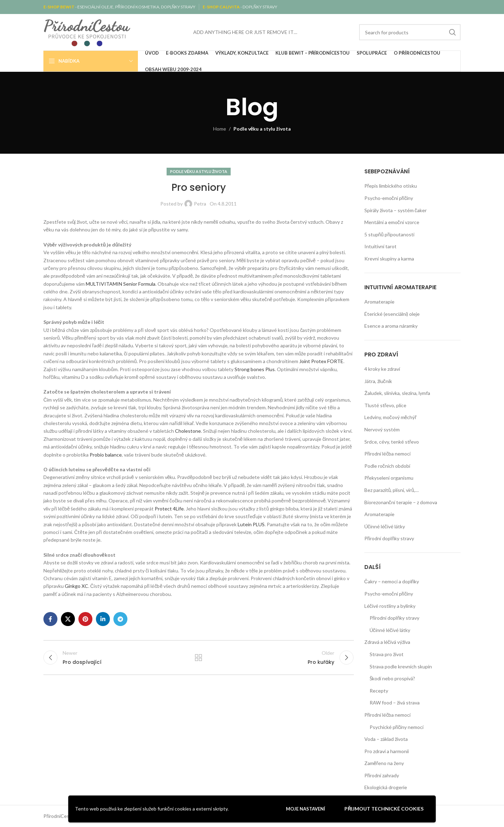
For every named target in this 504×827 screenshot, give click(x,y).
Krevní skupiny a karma (389, 259)
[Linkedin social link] (103, 619)
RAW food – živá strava (395, 703)
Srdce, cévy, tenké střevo (392, 442)
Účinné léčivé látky (385, 526)
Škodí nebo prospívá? (392, 678)
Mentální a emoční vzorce (392, 222)
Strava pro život (387, 654)
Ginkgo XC (76, 586)
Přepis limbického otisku (391, 186)
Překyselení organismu (389, 478)
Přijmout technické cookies (384, 809)
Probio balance (106, 455)
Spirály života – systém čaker (395, 210)
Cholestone (188, 431)
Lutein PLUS (251, 524)
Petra (200, 204)
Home (220, 129)
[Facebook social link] (50, 619)
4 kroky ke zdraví (382, 369)
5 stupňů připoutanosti (389, 234)
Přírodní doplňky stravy (389, 538)
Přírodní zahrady (382, 775)
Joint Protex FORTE (321, 361)
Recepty (379, 691)
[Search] (410, 32)
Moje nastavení (306, 809)
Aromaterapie (379, 302)
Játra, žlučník (378, 381)
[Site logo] (87, 32)
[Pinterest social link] (85, 619)
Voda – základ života (386, 739)
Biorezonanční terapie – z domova (401, 502)
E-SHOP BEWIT (59, 7)
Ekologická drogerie (386, 787)
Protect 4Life (169, 509)
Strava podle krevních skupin (401, 666)
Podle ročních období (387, 466)
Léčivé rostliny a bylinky (390, 606)
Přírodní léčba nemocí (388, 454)
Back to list (198, 658)
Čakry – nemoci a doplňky (392, 581)
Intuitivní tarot (380, 246)
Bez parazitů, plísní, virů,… (392, 490)
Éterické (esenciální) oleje (392, 314)
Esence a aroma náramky (391, 326)
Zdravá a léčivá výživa (387, 642)
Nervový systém (382, 429)
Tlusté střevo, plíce (386, 405)
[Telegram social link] (120, 619)
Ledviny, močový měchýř (390, 417)
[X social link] (68, 619)
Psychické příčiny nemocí (397, 727)
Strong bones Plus (255, 369)
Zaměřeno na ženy (384, 763)
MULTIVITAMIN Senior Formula (121, 284)
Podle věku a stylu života (262, 129)
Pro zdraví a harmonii (387, 751)
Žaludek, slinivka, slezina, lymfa (397, 393)
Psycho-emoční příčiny (389, 198)
